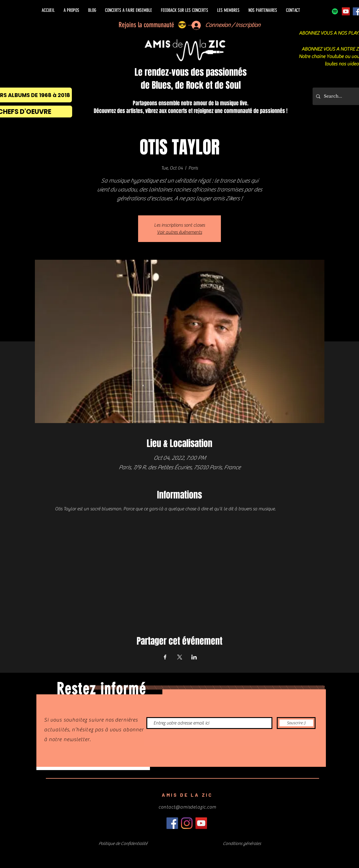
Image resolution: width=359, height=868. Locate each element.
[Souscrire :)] (296, 723)
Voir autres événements (179, 232)
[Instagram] (187, 823)
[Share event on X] (180, 657)
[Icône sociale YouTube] (346, 11)
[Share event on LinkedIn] (194, 657)
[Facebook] (172, 823)
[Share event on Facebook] (165, 657)
